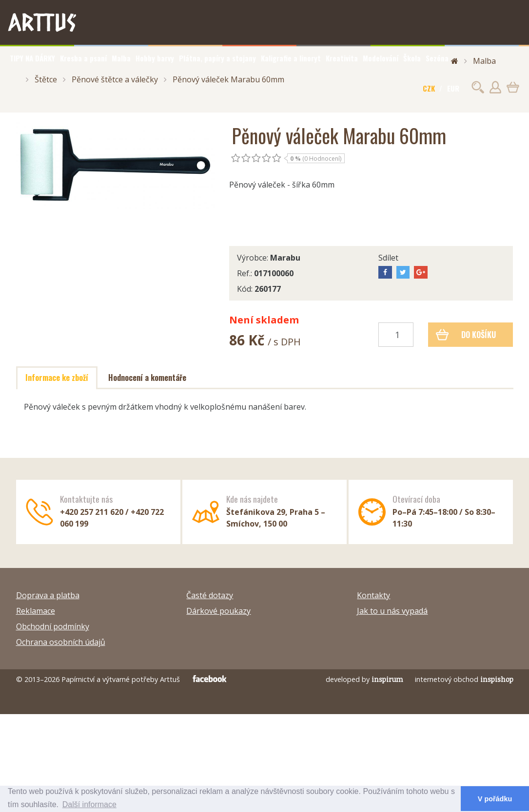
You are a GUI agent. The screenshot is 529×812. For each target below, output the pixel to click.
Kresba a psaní (83, 58)
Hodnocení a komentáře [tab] (147, 378)
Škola (412, 58)
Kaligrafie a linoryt (291, 58)
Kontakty (373, 595)
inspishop (497, 679)
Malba (121, 58)
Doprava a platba (48, 595)
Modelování (381, 58)
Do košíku (466, 335)
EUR (453, 88)
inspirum (387, 679)
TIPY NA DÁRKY (32, 58)
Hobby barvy (155, 58)
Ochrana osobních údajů (61, 642)
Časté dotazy (210, 595)
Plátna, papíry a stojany (217, 58)
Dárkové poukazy (218, 611)
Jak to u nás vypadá (392, 611)
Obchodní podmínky (53, 626)
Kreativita (342, 58)
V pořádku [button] (495, 799)
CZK (429, 88)
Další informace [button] (89, 804)
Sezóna (437, 58)
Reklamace (36, 611)
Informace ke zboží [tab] (57, 378)
